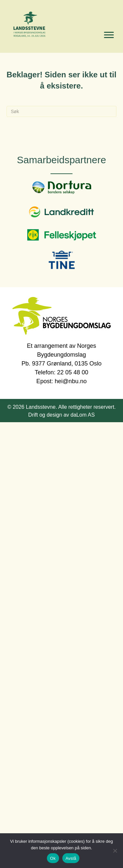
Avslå (71, 858)
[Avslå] (115, 851)
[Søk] (61, 111)
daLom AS (83, 415)
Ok (53, 858)
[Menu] (109, 35)
